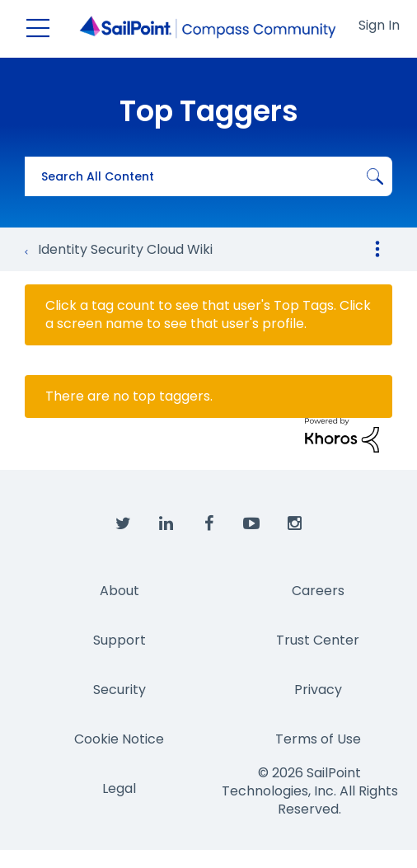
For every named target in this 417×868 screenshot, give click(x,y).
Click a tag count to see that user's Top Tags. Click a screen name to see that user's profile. (208, 315)
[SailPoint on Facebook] (208, 524)
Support (119, 640)
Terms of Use (318, 739)
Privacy (318, 690)
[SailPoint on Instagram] (294, 524)
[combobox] (208, 176)
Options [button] (377, 249)
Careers (318, 591)
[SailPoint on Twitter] (123, 524)
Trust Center (318, 640)
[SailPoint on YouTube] (251, 524)
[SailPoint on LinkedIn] (166, 524)
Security (119, 690)
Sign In (379, 25)
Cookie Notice (119, 739)
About (119, 591)
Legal (119, 788)
